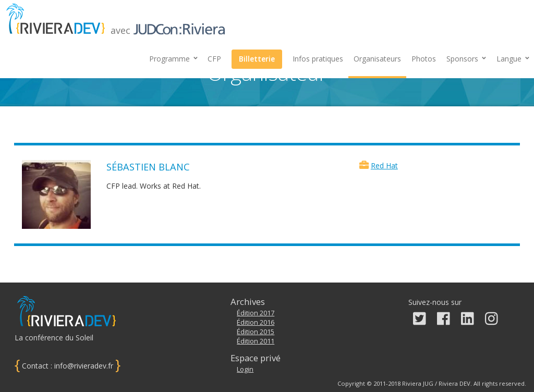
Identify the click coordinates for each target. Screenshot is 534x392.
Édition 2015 (256, 332)
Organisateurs (377, 59)
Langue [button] (513, 59)
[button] (466, 59)
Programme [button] (173, 59)
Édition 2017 (256, 313)
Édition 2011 (256, 341)
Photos (424, 59)
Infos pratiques (318, 59)
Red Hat (384, 166)
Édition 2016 (256, 322)
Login (245, 369)
